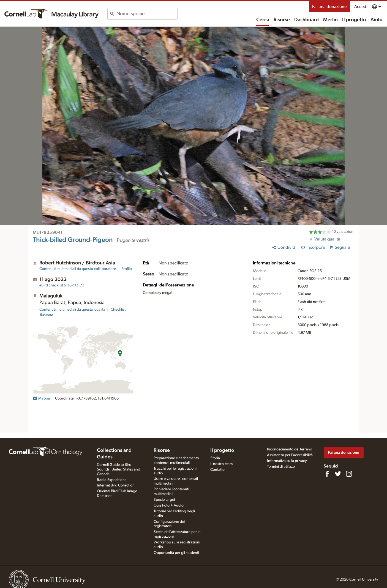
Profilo (127, 269)
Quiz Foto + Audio (169, 505)
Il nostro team (221, 464)
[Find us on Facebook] (327, 474)
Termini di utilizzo (281, 467)
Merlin (330, 20)
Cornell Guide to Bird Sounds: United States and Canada (118, 469)
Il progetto (354, 20)
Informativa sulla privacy (287, 461)
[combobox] (147, 14)
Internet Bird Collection (116, 485)
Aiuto (377, 20)
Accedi (361, 7)
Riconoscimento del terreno (290, 449)
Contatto (217, 470)
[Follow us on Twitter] (338, 474)
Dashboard (306, 20)
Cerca (263, 20)
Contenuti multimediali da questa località (72, 310)
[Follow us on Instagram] (349, 474)
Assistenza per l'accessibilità (290, 455)
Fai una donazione (329, 7)
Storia (215, 458)
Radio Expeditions (112, 480)
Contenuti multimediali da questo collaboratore (78, 269)
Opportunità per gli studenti (176, 553)
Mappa (41, 398)
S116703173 (62, 285)
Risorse (282, 20)
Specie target (164, 500)
